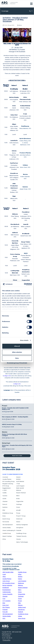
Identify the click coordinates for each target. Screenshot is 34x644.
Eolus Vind (6, 605)
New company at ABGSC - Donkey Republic (15, 417)
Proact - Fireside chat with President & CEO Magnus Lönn (15, 409)
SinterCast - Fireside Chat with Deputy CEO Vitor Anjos (17, 446)
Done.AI (5, 504)
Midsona (19, 490)
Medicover (21, 583)
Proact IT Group (21, 516)
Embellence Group (8, 513)
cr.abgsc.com (7, 376)
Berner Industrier (7, 585)
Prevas (18, 513)
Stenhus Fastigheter (22, 525)
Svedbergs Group (21, 533)
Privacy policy (6, 640)
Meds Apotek (20, 488)
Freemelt (5, 610)
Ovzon (18, 507)
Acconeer (5, 477)
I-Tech (18, 484)
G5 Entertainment (8, 525)
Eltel (4, 510)
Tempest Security (21, 536)
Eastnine (5, 507)
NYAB (18, 499)
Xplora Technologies (22, 542)
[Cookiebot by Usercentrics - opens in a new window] (24, 284)
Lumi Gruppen (20, 486)
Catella (4, 493)
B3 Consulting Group (9, 482)
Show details (24, 340)
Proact (5, 406)
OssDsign (19, 504)
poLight (18, 510)
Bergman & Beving (8, 484)
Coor (4, 599)
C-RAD (5, 490)
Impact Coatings (7, 536)
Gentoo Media (7, 528)
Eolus (4, 516)
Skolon (5, 432)
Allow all (17, 346)
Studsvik (19, 530)
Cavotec (5, 496)
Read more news (17, 456)
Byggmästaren (7, 488)
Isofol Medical (20, 482)
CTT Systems (7, 601)
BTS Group (6, 486)
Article (20, 25)
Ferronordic (6, 522)
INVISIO (18, 479)
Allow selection (17, 352)
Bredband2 (6, 588)
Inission (18, 477)
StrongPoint (20, 528)
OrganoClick (20, 502)
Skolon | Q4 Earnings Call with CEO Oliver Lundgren (15, 435)
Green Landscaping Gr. (9, 530)
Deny (17, 358)
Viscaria (18, 539)
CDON (4, 499)
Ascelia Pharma (7, 479)
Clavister (5, 502)
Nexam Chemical (21, 493)
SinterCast (6, 443)
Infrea (4, 539)
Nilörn (18, 496)
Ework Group (6, 519)
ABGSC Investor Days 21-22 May (12, 425)
